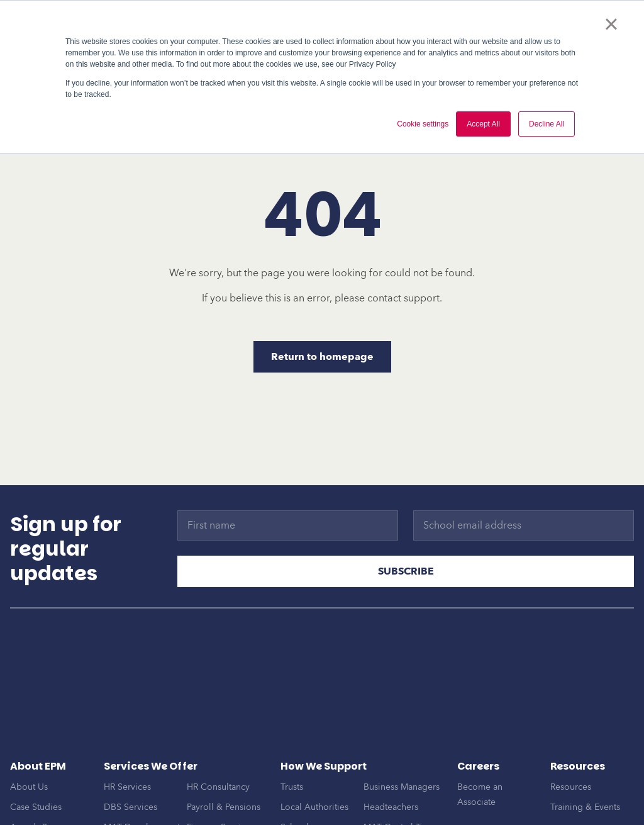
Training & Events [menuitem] (585, 751)
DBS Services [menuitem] (130, 751)
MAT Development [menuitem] (142, 771)
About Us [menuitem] (29, 731)
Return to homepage (322, 357)
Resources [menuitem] (571, 731)
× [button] (611, 24)
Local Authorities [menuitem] (314, 751)
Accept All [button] (483, 124)
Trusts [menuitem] (292, 731)
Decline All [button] (547, 124)
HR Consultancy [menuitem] (218, 731)
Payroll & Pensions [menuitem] (224, 751)
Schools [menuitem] (297, 771)
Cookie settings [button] (423, 124)
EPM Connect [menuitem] (214, 791)
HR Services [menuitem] (127, 731)
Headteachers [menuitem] (391, 751)
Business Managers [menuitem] (402, 731)
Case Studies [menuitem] (36, 751)
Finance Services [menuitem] (220, 771)
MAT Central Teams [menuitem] (402, 771)
